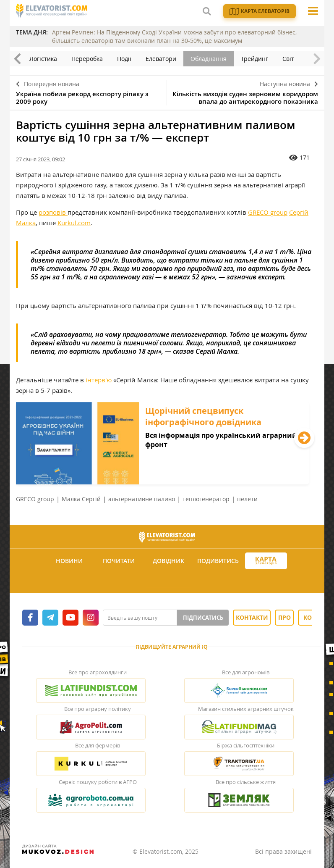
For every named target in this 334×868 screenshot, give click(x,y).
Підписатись (203, 618)
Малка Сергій (81, 499)
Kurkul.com (74, 223)
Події (124, 59)
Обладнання (209, 59)
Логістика (43, 59)
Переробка (87, 59)
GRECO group (268, 212)
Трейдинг (254, 59)
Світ (288, 59)
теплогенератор (206, 499)
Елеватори (161, 59)
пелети (247, 499)
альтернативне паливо (142, 499)
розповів (53, 212)
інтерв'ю (99, 380)
